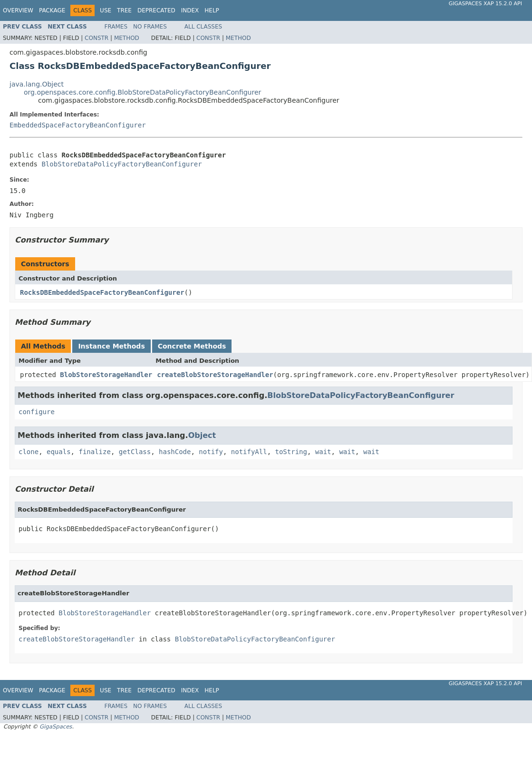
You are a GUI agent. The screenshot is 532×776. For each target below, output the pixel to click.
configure (37, 412)
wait (323, 452)
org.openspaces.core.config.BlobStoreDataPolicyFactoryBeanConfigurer (142, 92)
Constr (97, 38)
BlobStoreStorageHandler (106, 375)
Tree (124, 10)
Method (127, 38)
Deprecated (156, 10)
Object (202, 435)
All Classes (203, 27)
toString (291, 452)
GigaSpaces (56, 727)
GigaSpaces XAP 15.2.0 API (485, 4)
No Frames (150, 27)
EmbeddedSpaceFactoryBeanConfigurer (78, 125)
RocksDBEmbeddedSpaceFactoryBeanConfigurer (102, 292)
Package (52, 10)
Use (106, 10)
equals (59, 452)
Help (212, 10)
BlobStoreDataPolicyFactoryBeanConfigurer (121, 164)
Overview (18, 10)
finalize (94, 452)
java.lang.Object (37, 84)
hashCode (175, 452)
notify (211, 452)
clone (29, 452)
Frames (116, 27)
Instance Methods (111, 346)
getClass (135, 452)
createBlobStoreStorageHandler (215, 375)
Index (190, 10)
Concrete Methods (192, 346)
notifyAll (249, 452)
